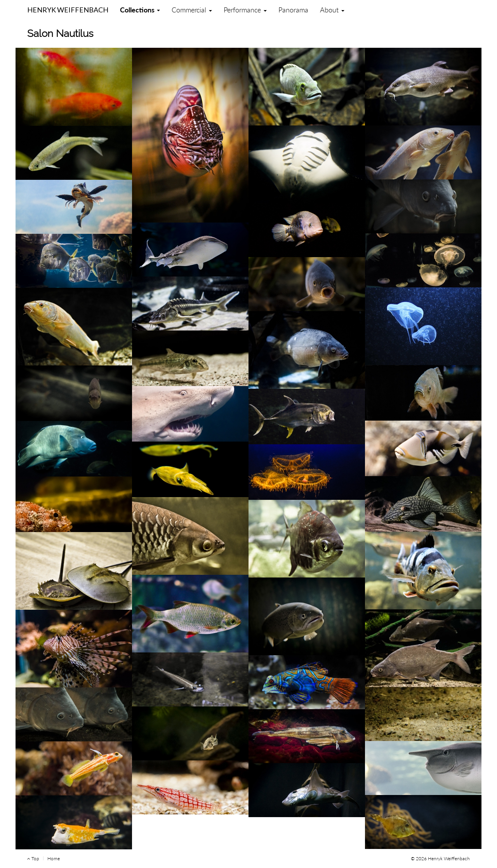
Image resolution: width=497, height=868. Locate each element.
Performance (245, 10)
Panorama (293, 10)
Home (54, 858)
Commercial (192, 10)
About (332, 10)
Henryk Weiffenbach (68, 8)
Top (33, 858)
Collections (140, 10)
